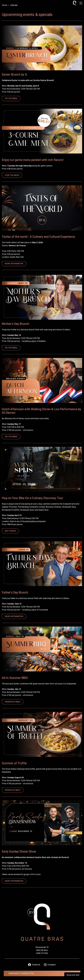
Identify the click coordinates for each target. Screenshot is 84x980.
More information (14, 264)
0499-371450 (42, 953)
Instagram (50, 965)
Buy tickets (10, 531)
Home (4, 5)
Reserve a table (13, 702)
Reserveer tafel (73, 975)
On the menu (11, 98)
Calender (14, 5)
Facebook (34, 965)
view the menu (12, 175)
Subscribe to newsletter (21, 973)
